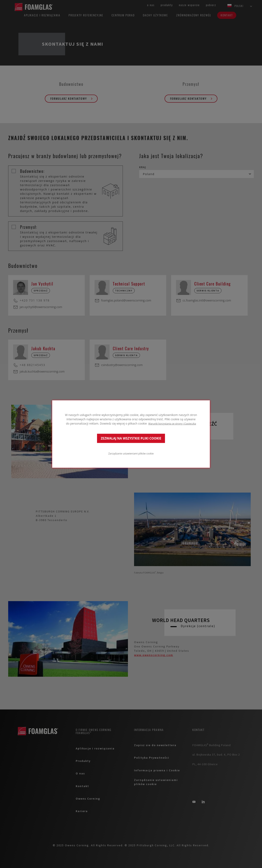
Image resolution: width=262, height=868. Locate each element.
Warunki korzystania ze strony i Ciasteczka (172, 424)
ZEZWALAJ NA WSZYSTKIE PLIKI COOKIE (131, 438)
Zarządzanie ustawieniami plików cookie (131, 453)
